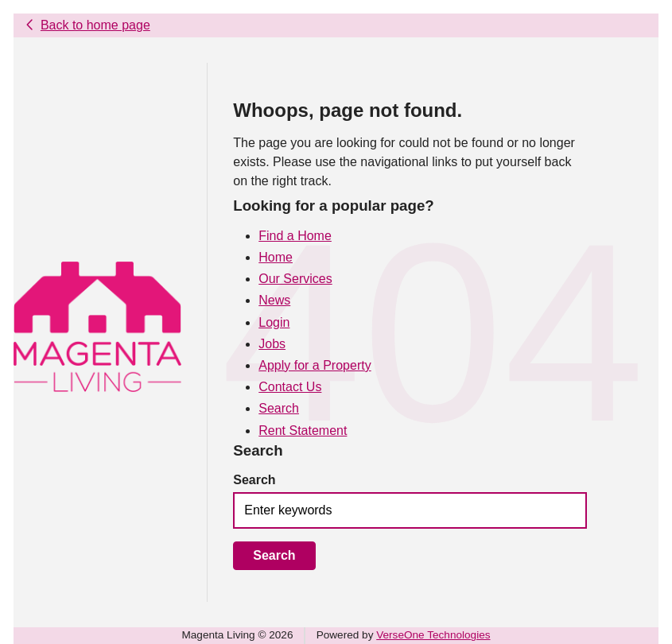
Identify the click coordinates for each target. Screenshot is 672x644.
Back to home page (95, 25)
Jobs (272, 344)
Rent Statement (303, 431)
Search (279, 408)
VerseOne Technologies (433, 635)
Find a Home (295, 236)
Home (276, 257)
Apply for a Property (315, 365)
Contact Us (290, 387)
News (274, 300)
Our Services (295, 279)
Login (274, 322)
